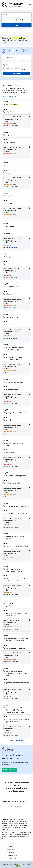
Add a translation (9, 96)
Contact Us (10, 852)
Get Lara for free (10, 770)
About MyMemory (12, 844)
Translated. (6, 839)
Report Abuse (11, 850)
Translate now (16, 74)
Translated (12, 855)
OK (18, 866)
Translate (10, 847)
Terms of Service (12, 858)
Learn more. (28, 864)
